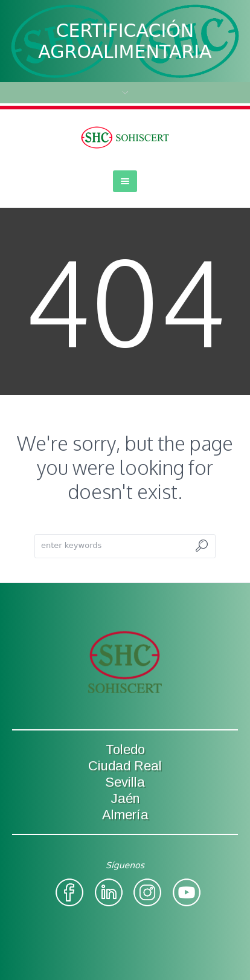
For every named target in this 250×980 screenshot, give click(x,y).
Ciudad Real (125, 766)
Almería (125, 815)
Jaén (125, 798)
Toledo (125, 750)
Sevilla (125, 782)
